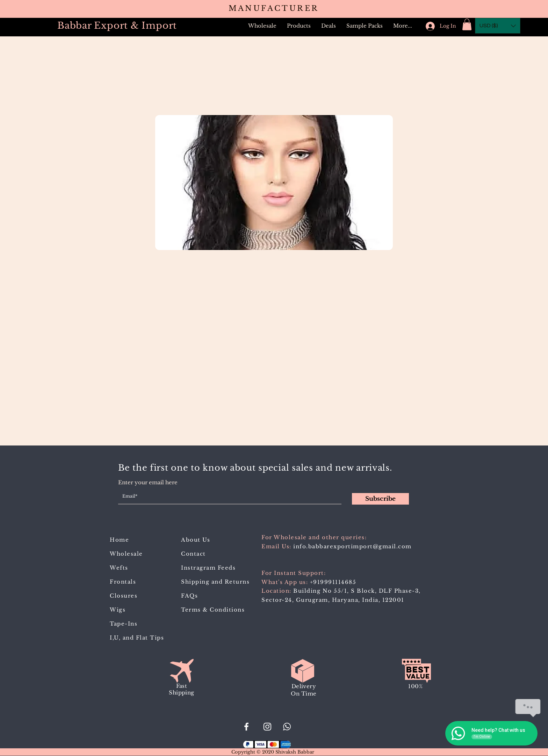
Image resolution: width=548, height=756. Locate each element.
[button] (299, 26)
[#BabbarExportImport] (246, 727)
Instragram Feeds (208, 568)
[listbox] (498, 26)
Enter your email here (148, 482)
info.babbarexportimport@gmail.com (352, 546)
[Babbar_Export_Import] (267, 727)
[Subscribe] (380, 499)
